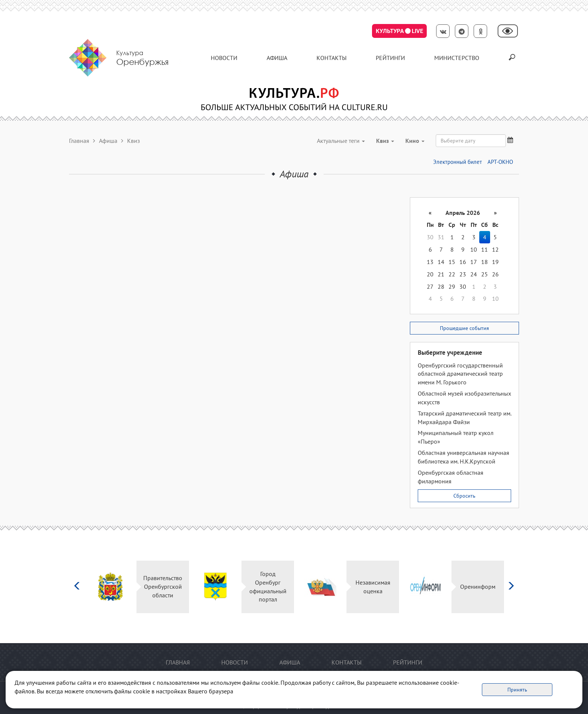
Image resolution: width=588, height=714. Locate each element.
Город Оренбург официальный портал (268, 587)
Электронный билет (457, 162)
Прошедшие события (464, 328)
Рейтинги (390, 58)
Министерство (457, 58)
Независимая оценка (373, 587)
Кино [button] (415, 141)
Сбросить (464, 496)
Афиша (277, 58)
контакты (331, 58)
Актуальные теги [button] (341, 141)
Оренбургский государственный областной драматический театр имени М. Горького (460, 374)
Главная (79, 141)
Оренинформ (478, 586)
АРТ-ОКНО (500, 162)
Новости (224, 58)
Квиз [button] (385, 141)
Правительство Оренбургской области (163, 586)
